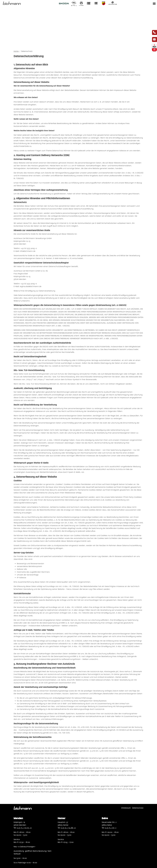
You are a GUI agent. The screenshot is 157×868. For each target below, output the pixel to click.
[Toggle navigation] (154, 3)
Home (16, 51)
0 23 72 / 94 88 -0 (68, 828)
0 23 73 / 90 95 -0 (24, 828)
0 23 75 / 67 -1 (111, 828)
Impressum (126, 808)
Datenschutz (138, 808)
